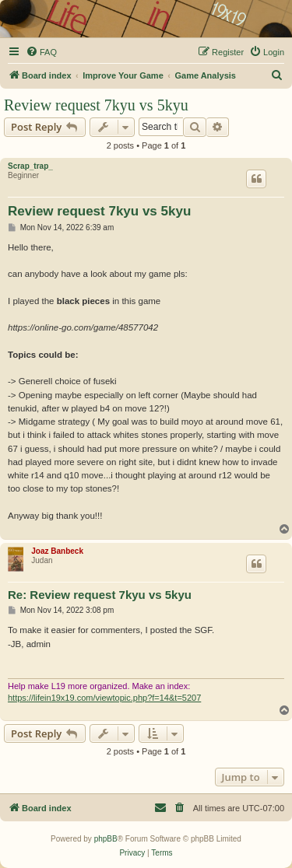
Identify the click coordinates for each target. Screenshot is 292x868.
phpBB (106, 839)
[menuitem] (41, 52)
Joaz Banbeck (57, 551)
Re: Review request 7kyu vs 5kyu (100, 595)
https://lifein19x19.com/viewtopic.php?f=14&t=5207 (104, 698)
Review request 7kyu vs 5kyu (96, 105)
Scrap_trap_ (30, 166)
